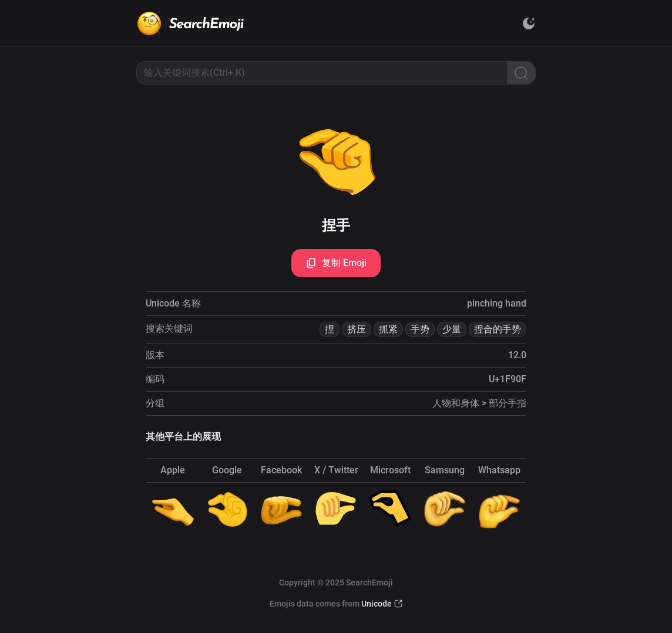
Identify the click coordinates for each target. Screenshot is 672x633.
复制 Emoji (336, 263)
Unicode (377, 604)
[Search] (521, 73)
